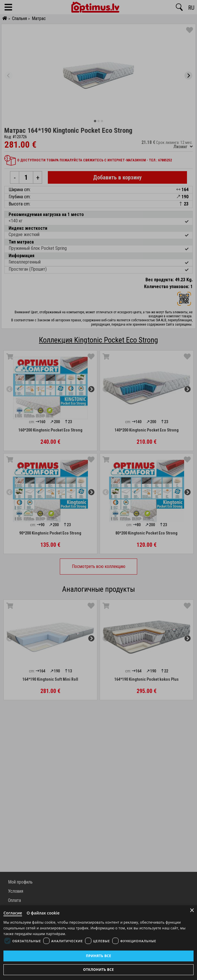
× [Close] (192, 910)
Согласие (13, 913)
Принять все (98, 956)
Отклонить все (98, 970)
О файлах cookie (43, 913)
